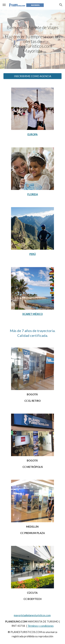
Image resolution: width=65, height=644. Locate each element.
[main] (33, 39)
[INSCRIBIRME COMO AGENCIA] (33, 76)
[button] (4, 5)
